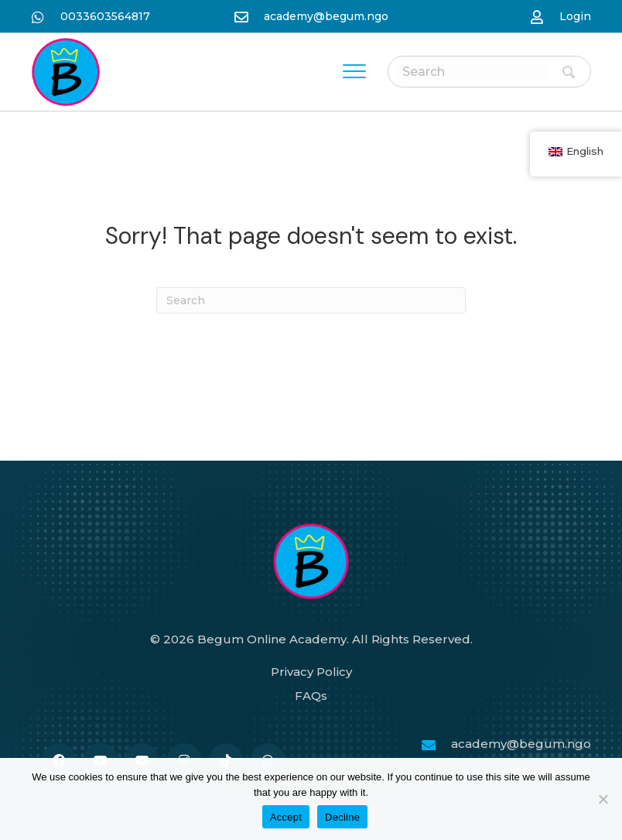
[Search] (311, 300)
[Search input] (472, 72)
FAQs (311, 696)
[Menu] (354, 72)
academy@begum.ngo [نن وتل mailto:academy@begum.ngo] (326, 16)
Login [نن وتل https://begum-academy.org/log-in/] (575, 16)
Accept (286, 817)
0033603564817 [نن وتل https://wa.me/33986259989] (105, 16)
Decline (342, 817)
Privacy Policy (311, 672)
